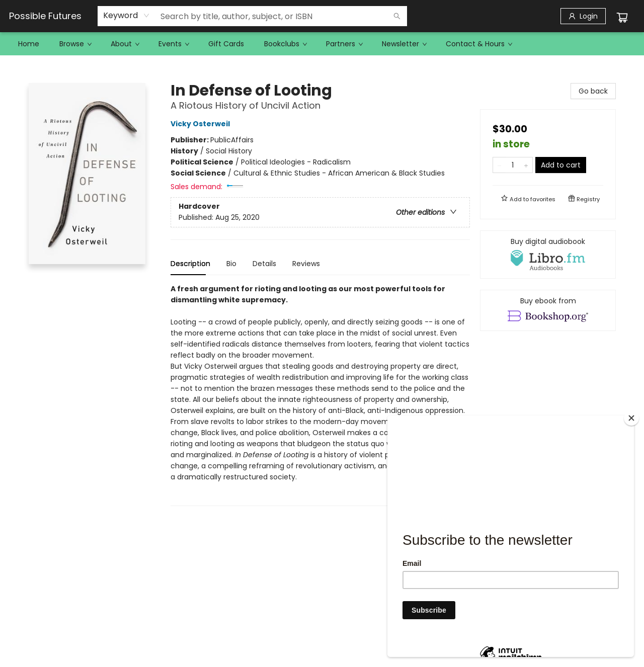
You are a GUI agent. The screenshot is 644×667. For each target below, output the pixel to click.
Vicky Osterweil (202, 124)
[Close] (631, 418)
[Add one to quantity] (526, 165)
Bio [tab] (231, 264)
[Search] (397, 16)
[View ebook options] (548, 310)
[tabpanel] (320, 395)
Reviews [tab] (306, 264)
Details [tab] (264, 264)
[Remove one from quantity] (499, 165)
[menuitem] (29, 44)
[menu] (322, 44)
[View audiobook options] (548, 255)
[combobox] (127, 16)
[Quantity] (513, 165)
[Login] (583, 16)
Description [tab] (190, 264)
